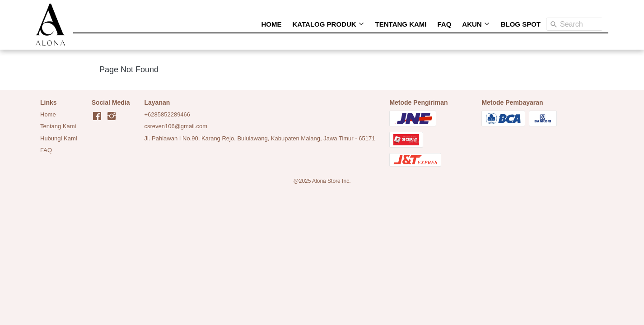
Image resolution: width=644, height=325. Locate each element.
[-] (97, 116)
